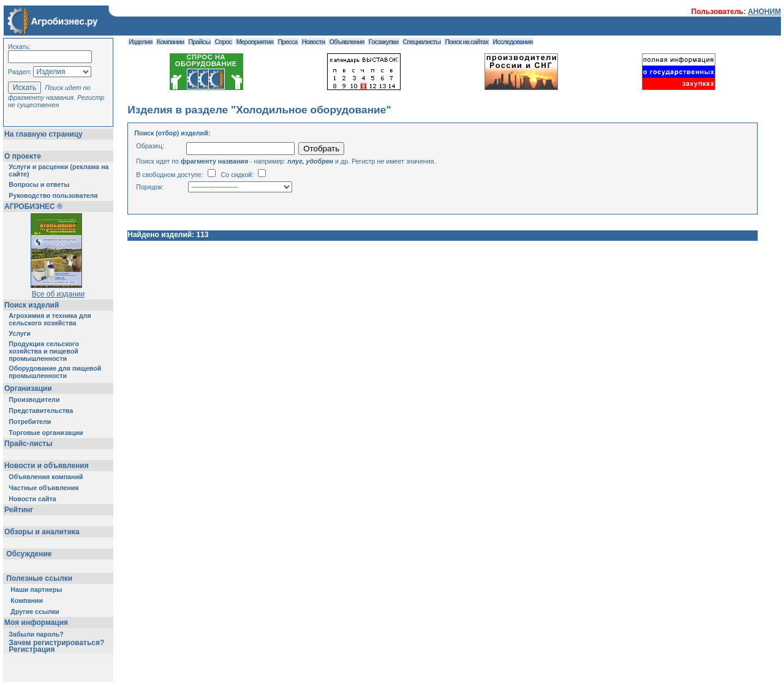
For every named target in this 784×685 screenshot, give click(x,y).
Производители (34, 399)
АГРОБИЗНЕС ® (33, 206)
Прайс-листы (28, 444)
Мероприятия (255, 42)
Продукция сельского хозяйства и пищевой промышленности (44, 351)
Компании (27, 600)
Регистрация (32, 649)
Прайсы (200, 42)
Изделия (140, 42)
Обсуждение (29, 554)
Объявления (347, 42)
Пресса (288, 42)
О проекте (23, 156)
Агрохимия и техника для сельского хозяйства (50, 319)
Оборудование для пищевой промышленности (55, 372)
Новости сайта (32, 499)
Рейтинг (19, 510)
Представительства (41, 411)
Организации (28, 388)
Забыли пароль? (36, 634)
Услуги (19, 333)
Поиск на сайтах (466, 42)
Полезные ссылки (40, 578)
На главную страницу (43, 134)
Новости (314, 42)
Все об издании (58, 294)
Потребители (30, 422)
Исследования (513, 42)
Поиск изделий (32, 305)
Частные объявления (43, 488)
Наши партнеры (36, 589)
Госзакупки (383, 42)
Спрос (224, 42)
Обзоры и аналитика (42, 532)
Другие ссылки (35, 611)
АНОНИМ (764, 12)
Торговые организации (46, 433)
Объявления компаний (46, 477)
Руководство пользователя (53, 195)
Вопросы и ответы (39, 184)
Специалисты (422, 42)
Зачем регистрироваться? (56, 643)
